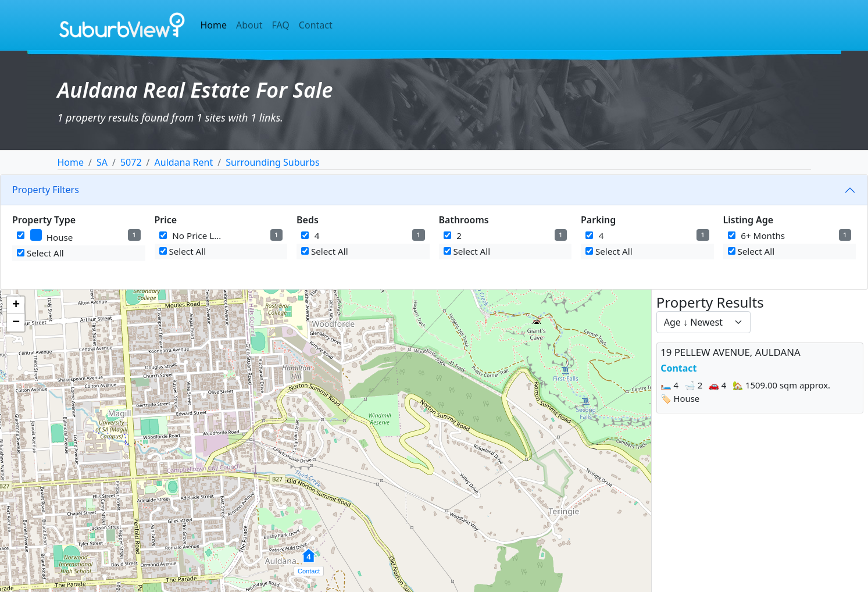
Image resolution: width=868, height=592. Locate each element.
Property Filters (46, 190)
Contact (316, 25)
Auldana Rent (184, 162)
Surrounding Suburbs (272, 162)
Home (214, 25)
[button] (309, 562)
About (249, 25)
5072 (131, 162)
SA (102, 162)
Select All (40, 253)
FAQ (280, 25)
